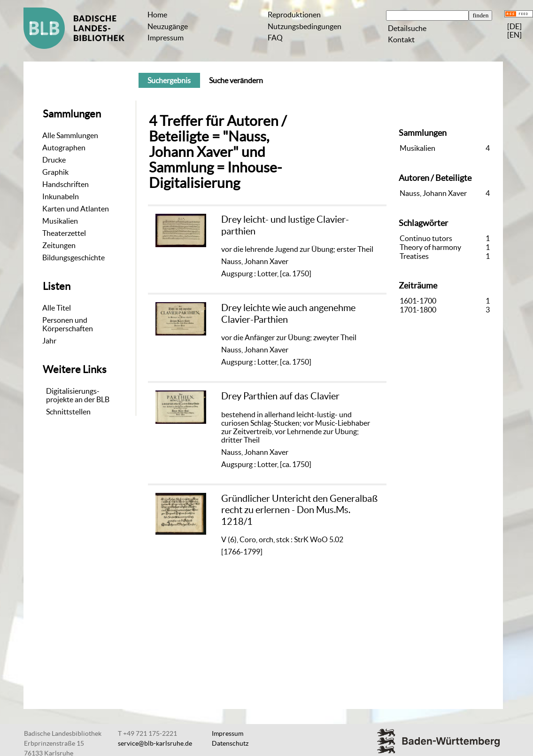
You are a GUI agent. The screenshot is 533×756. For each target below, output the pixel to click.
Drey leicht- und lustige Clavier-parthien (285, 225)
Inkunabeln (61, 196)
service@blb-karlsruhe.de (155, 743)
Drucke (54, 160)
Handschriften (66, 184)
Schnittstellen (68, 412)
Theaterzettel (64, 233)
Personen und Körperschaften (68, 324)
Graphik (55, 172)
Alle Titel (57, 308)
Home (157, 15)
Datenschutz (230, 743)
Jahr (49, 341)
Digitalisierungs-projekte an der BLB (78, 395)
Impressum (166, 38)
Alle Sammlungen (70, 135)
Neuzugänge (168, 26)
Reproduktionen (294, 15)
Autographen (64, 148)
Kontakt (401, 39)
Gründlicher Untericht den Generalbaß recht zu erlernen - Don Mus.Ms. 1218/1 (299, 510)
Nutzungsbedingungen (305, 26)
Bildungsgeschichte (73, 257)
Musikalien (60, 221)
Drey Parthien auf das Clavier (280, 396)
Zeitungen (59, 245)
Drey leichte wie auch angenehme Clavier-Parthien (288, 313)
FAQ (275, 38)
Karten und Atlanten (76, 209)
